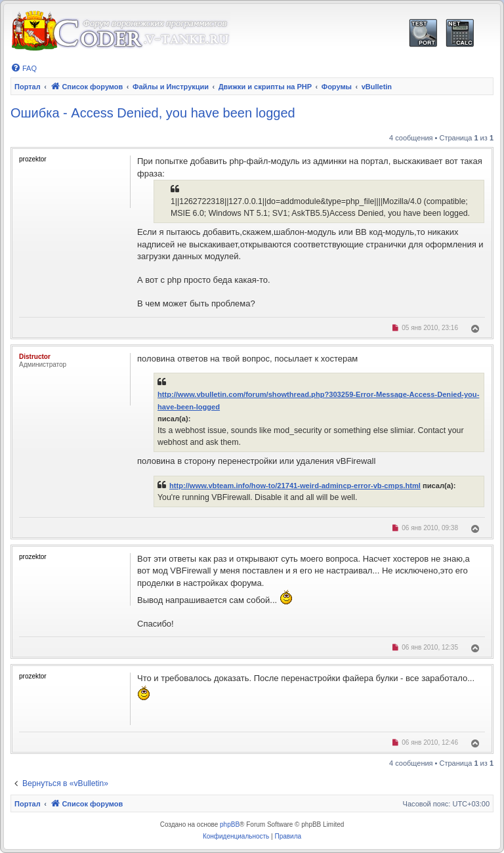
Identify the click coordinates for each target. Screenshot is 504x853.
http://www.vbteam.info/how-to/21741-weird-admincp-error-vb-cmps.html (295, 486)
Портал (28, 87)
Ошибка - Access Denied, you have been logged (153, 113)
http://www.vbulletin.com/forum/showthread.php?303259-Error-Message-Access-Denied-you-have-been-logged (318, 400)
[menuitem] (24, 68)
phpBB (230, 824)
